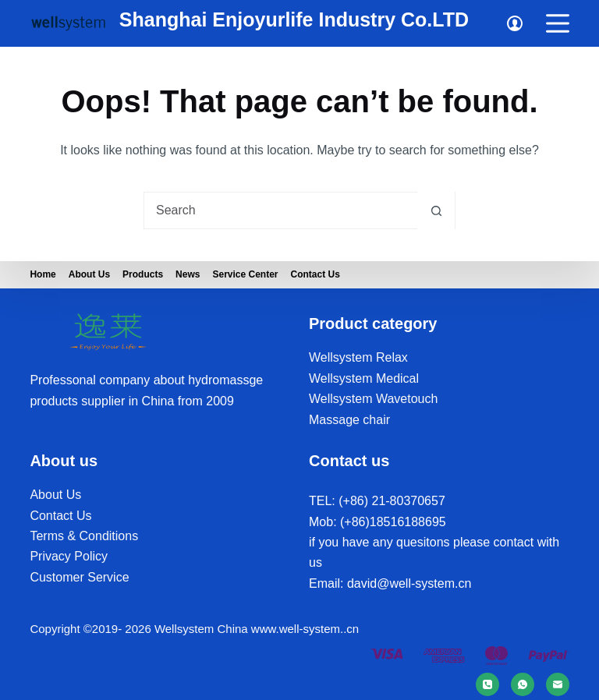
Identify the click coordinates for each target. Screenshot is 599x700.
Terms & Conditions (84, 536)
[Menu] (558, 23)
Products (143, 274)
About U (52, 495)
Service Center (245, 274)
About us (89, 274)
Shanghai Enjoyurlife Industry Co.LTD (294, 19)
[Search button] (436, 210)
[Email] (558, 684)
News (188, 274)
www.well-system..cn (305, 629)
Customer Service (79, 577)
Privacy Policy (69, 556)
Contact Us (315, 274)
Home (43, 274)
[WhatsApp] (523, 684)
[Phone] (487, 684)
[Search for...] (281, 210)
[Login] (515, 23)
